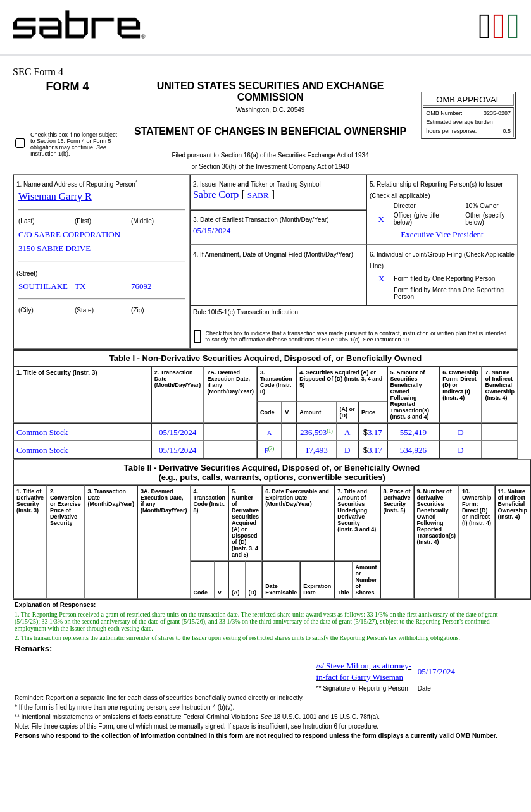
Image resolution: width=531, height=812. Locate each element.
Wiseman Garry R (55, 196)
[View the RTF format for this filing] (485, 27)
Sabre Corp (216, 194)
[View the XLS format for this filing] (514, 27)
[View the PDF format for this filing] (499, 27)
